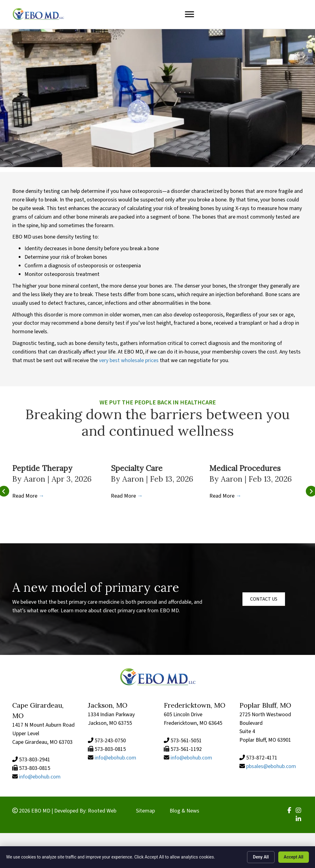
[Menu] (189, 14)
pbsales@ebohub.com (271, 766)
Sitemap (145, 811)
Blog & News (184, 811)
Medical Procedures (245, 468)
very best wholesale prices (129, 360)
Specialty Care (137, 468)
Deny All (261, 857)
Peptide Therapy (42, 468)
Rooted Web (102, 811)
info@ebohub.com (40, 777)
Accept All (294, 857)
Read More (28, 496)
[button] (264, 599)
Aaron (36, 479)
